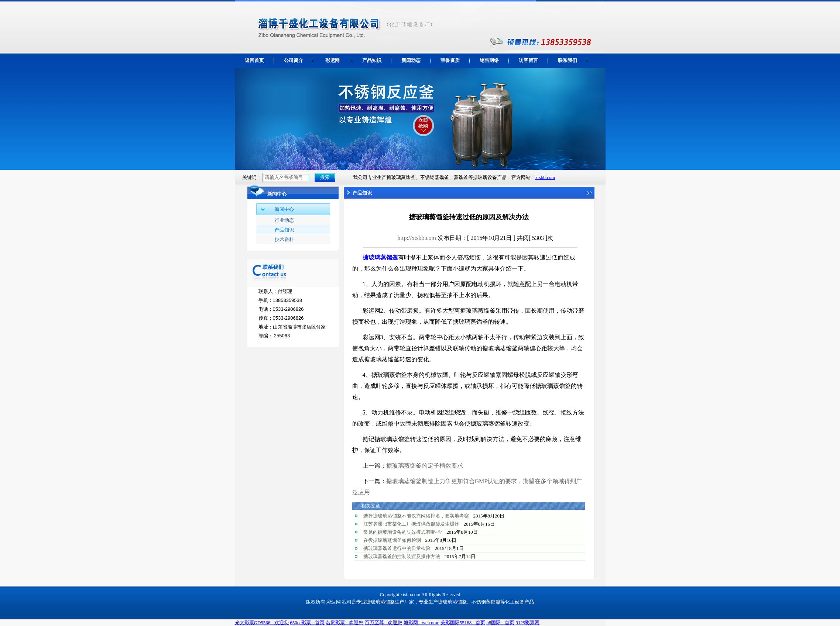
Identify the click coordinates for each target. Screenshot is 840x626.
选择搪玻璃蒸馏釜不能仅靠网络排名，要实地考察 (416, 516)
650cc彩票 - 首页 (307, 622)
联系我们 (568, 60)
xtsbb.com (545, 177)
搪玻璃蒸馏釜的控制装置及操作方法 (402, 556)
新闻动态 (411, 60)
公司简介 (294, 60)
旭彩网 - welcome (421, 622)
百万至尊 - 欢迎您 (384, 622)
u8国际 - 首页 (500, 622)
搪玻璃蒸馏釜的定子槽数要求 (425, 466)
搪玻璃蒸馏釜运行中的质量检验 (397, 548)
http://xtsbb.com (417, 238)
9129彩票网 (527, 622)
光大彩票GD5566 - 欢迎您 (262, 622)
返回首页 (254, 60)
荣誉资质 (450, 60)
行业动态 (284, 220)
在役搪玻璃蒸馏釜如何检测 (392, 540)
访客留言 (528, 60)
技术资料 (284, 239)
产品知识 (372, 60)
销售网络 (489, 60)
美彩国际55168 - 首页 (463, 622)
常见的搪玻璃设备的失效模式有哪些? (403, 532)
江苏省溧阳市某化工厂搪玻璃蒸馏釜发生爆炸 (411, 524)
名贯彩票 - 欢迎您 (344, 622)
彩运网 (332, 60)
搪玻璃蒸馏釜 (380, 257)
